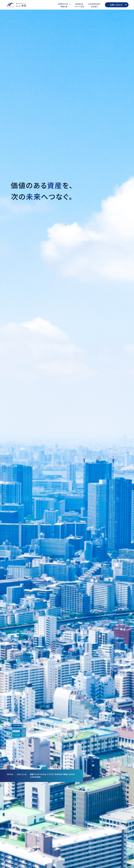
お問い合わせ (116, 5)
